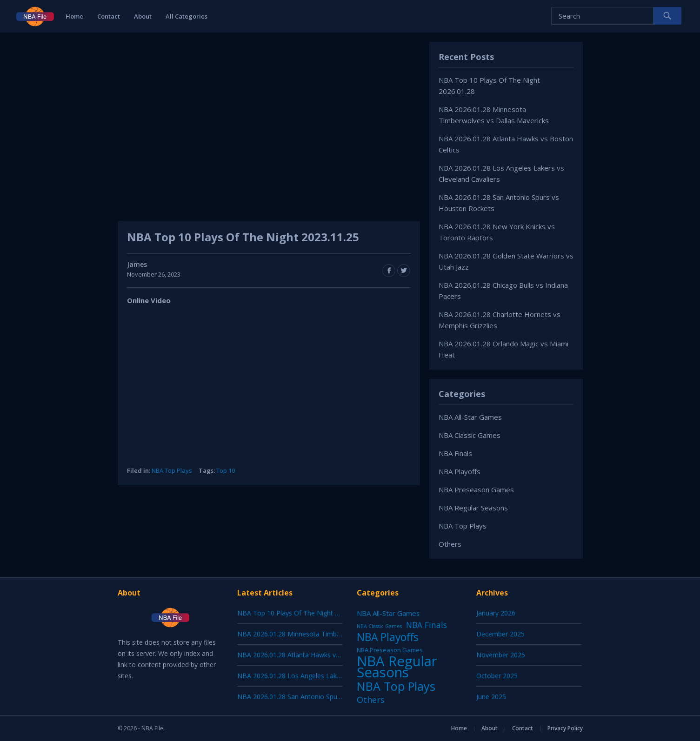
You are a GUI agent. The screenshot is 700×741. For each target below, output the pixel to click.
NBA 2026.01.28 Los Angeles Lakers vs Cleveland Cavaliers (326, 676)
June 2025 (491, 697)
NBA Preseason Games (476, 490)
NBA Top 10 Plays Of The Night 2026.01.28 (302, 613)
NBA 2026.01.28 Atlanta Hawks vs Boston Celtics (311, 655)
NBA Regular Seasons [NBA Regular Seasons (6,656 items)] (397, 667)
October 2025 (497, 676)
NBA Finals (455, 453)
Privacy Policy (565, 728)
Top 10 (226, 470)
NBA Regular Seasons (473, 508)
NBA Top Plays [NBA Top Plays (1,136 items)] (396, 686)
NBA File (152, 728)
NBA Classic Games (470, 435)
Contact (109, 16)
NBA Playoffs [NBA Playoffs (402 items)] (388, 637)
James (137, 264)
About (143, 16)
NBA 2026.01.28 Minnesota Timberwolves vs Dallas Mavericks (331, 634)
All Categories (187, 16)
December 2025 (500, 634)
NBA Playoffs (460, 471)
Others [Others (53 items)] (371, 700)
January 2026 (496, 613)
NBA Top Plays (172, 470)
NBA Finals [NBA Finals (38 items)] (427, 625)
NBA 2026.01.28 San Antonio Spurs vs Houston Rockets (321, 697)
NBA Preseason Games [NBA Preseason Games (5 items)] (390, 650)
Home (74, 16)
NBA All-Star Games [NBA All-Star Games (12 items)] (388, 613)
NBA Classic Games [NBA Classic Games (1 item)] (379, 626)
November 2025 (501, 655)
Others (450, 544)
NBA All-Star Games (470, 417)
